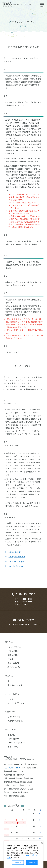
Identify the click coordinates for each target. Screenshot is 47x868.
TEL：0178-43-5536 (12, 768)
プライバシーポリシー (16, 743)
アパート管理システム (17, 703)
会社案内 (11, 735)
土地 (9, 681)
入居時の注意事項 (15, 721)
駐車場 (10, 659)
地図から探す (13, 655)
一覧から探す (13, 651)
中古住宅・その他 (15, 685)
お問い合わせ (13, 739)
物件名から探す (14, 667)
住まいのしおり (14, 717)
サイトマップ (13, 747)
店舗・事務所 (13, 663)
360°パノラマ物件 (15, 647)
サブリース (12, 699)
